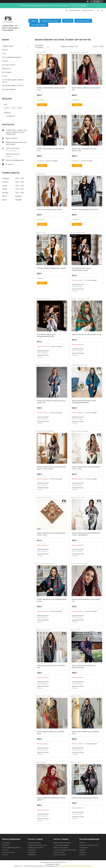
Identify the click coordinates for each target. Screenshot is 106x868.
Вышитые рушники (60, 855)
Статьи (5, 76)
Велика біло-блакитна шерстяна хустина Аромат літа (51, 402)
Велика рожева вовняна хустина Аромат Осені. (51, 89)
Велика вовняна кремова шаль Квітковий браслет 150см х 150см (51, 468)
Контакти (83, 855)
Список (101, 46)
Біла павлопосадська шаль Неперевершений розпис (46, 335)
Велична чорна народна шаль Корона (85, 209)
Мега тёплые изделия (61, 847)
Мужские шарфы (59, 852)
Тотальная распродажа (61, 845)
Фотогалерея (7, 72)
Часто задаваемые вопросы (12, 57)
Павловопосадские (34, 843)
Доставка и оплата (83, 21)
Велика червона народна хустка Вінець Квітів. (51, 733)
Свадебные (32, 855)
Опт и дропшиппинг (39, 25)
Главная (33, 21)
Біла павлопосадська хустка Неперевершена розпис (82, 269)
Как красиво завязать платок (89, 845)
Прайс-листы (6, 68)
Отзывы (5, 61)
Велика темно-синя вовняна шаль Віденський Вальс (84, 666)
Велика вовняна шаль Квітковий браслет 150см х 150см (86, 468)
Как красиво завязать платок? (13, 85)
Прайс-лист (6, 845)
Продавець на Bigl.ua (53, 864)
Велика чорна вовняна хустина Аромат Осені (51, 150)
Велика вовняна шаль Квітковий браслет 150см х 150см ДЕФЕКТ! (86, 534)
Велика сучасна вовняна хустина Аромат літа (86, 89)
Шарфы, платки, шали (50, 21)
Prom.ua (63, 862)
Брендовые (32, 852)
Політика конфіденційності (84, 866)
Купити (42, 105)
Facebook (82, 850)
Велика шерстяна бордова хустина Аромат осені (84, 150)
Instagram (83, 852)
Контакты (68, 21)
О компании (6, 843)
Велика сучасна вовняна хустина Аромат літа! (51, 666)
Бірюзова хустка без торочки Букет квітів (86, 334)
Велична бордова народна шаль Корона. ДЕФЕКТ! (51, 799)
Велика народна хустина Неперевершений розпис (52, 600)
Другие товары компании (62, 843)
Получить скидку (79, 5)
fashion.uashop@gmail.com (15, 160)
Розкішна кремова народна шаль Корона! (51, 268)
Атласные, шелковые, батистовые (65, 850)
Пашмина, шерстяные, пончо (38, 845)
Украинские (32, 850)
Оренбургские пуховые (36, 847)
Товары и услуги (8, 46)
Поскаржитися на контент (67, 866)
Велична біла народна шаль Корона (49, 209)
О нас (4, 53)
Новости (5, 50)
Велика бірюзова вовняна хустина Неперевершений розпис (84, 402)
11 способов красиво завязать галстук (13, 81)
